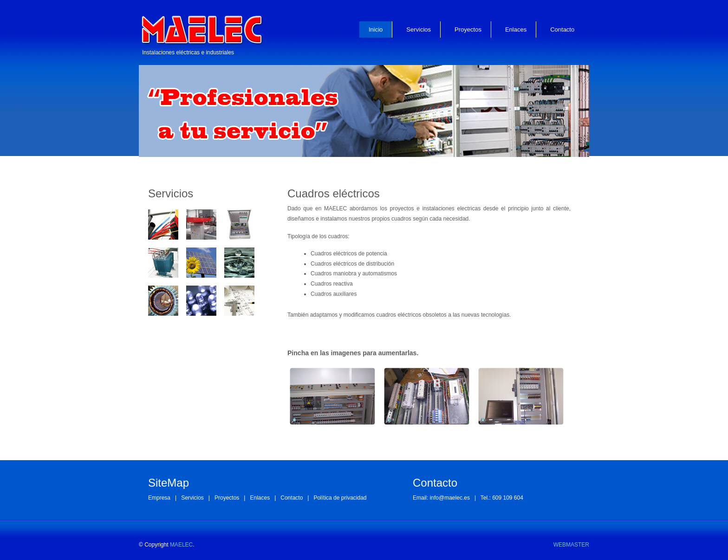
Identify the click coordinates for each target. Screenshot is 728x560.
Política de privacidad (340, 498)
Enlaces (516, 29)
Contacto (562, 29)
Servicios (419, 29)
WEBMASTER (571, 545)
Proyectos (468, 29)
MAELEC (181, 545)
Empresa (159, 498)
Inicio (376, 29)
